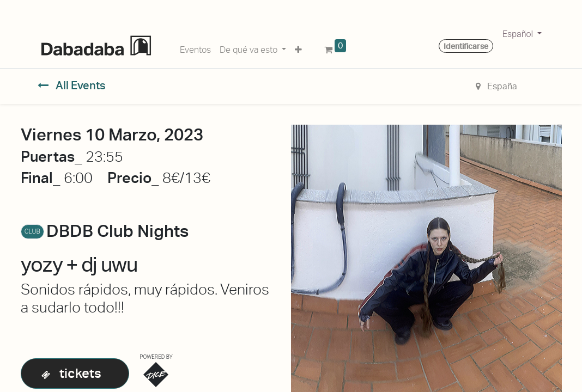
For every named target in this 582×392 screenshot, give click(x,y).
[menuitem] (195, 48)
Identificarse (466, 46)
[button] (298, 48)
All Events (72, 85)
